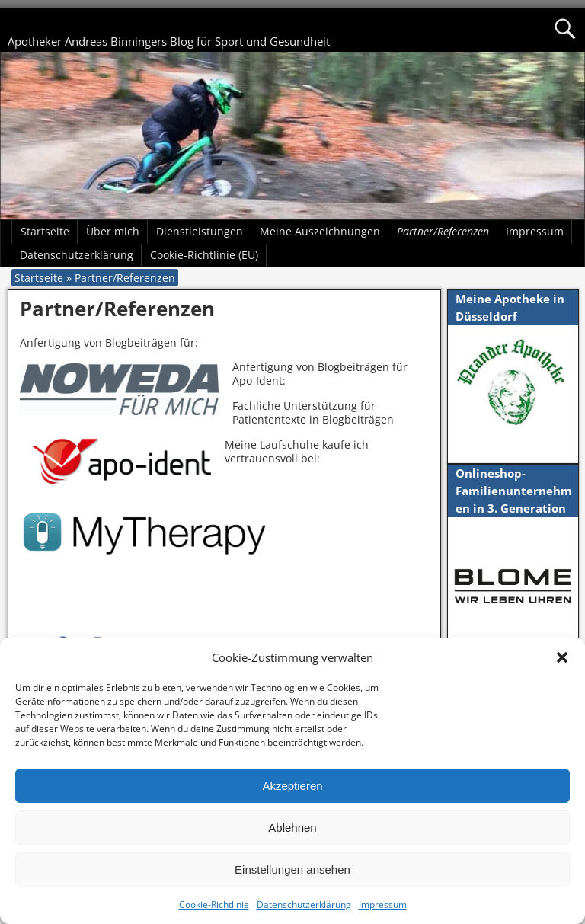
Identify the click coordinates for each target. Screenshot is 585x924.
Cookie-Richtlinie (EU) (204, 255)
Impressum (383, 905)
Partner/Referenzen (443, 231)
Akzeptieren (292, 786)
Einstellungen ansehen (292, 870)
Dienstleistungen (200, 231)
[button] (562, 657)
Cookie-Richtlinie (214, 905)
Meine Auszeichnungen (320, 231)
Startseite (45, 231)
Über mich (113, 231)
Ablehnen (292, 828)
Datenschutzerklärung (304, 905)
